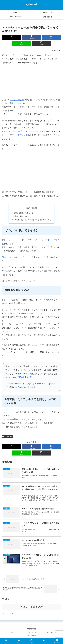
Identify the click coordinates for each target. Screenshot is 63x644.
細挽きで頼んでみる (20, 216)
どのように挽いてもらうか (23, 213)
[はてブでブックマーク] (51, 37)
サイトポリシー (52, 634)
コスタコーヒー (17, 100)
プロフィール (31, 634)
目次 (28, 208)
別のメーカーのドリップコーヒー (17, 258)
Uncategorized (8, 437)
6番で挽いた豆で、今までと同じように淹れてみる (32, 220)
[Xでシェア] (12, 37)
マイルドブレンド (20, 135)
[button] (41, 43)
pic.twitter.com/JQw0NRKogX (18, 378)
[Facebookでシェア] (31, 37)
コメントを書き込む (32, 608)
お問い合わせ (31, 637)
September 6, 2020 (26, 388)
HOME (11, 634)
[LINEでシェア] (22, 43)
